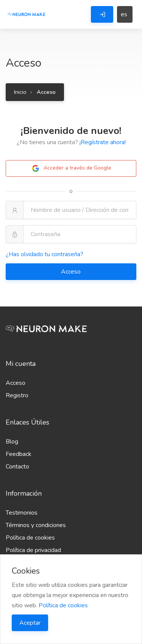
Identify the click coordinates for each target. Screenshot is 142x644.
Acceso (72, 272)
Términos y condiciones (36, 525)
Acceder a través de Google (71, 168)
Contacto (17, 467)
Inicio (20, 92)
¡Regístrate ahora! (103, 142)
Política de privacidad (33, 550)
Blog (12, 442)
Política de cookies (30, 538)
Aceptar (30, 623)
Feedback (19, 454)
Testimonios (22, 513)
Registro (17, 395)
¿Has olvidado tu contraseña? (44, 254)
